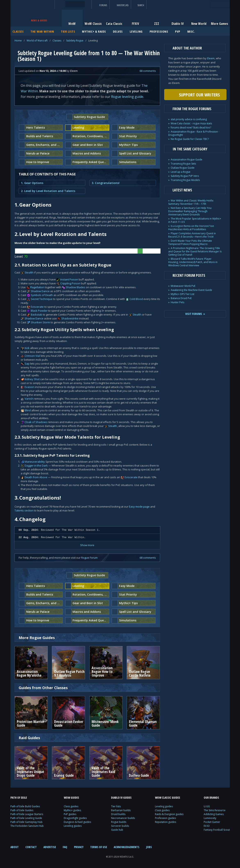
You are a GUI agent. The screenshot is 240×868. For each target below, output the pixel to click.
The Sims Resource (215, 810)
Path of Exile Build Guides (25, 806)
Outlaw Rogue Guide (183, 168)
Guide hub (117, 830)
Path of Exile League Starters (27, 814)
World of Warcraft (37, 41)
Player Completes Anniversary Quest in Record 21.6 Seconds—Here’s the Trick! (192, 235)
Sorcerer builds (120, 826)
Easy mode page (139, 507)
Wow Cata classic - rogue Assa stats (191, 123)
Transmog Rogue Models (185, 180)
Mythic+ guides (72, 810)
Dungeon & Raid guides (77, 822)
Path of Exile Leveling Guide (26, 818)
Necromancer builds (123, 818)
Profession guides (165, 818)
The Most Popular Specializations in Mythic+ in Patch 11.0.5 (195, 220)
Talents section (24, 510)
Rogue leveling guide (127, 97)
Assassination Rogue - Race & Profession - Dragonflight (194, 133)
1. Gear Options (32, 183)
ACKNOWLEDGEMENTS (127, 847)
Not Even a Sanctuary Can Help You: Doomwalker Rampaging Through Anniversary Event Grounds (190, 211)
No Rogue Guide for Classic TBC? (190, 139)
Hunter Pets (177, 302)
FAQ (65, 847)
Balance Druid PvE (181, 298)
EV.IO (207, 826)
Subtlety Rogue (75, 41)
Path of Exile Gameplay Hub (26, 822)
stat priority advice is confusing (189, 119)
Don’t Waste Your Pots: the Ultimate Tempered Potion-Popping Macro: (190, 242)
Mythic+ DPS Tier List (183, 294)
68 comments (148, 71)
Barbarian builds (121, 810)
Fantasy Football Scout (217, 830)
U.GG (207, 806)
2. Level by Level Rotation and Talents (48, 191)
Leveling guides (73, 826)
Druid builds (118, 814)
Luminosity (210, 818)
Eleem (211, 58)
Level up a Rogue (181, 172)
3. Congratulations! (106, 183)
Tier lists (116, 806)
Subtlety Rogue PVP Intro (185, 176)
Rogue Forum (89, 558)
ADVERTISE (50, 847)
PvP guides (70, 814)
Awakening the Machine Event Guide (191, 290)
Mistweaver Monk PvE (183, 286)
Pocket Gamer (212, 822)
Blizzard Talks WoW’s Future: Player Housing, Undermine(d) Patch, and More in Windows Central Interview (193, 262)
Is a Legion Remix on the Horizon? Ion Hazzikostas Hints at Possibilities (191, 228)
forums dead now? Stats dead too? (191, 128)
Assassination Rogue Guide (187, 160)
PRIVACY (79, 847)
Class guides (71, 806)
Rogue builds (119, 822)
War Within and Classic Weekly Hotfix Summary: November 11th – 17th (191, 202)
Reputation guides (165, 822)
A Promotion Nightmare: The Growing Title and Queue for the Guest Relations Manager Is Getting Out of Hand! (195, 251)
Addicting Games (214, 814)
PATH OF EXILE (19, 798)
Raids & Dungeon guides (169, 814)
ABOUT (15, 847)
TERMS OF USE (99, 847)
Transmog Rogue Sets (183, 164)
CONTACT (31, 847)
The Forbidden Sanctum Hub (27, 826)
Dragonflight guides (75, 818)
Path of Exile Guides (22, 810)
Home (18, 41)
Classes (57, 41)
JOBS (149, 847)
